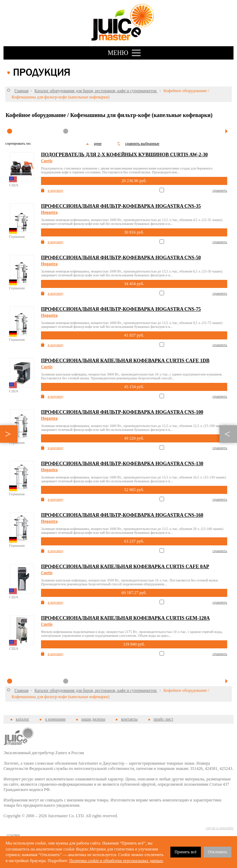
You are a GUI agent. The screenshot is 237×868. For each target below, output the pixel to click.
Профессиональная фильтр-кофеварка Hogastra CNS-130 (122, 464)
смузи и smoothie (220, 828)
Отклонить (218, 852)
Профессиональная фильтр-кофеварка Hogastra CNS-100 (122, 412)
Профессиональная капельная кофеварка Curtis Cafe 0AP (125, 567)
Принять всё (186, 852)
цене (98, 143)
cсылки (13, 835)
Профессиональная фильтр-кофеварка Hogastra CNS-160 (122, 515)
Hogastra (49, 212)
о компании (55, 719)
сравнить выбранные (142, 143)
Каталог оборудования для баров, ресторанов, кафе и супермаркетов (96, 91)
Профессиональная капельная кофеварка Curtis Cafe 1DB (125, 361)
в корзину (56, 190)
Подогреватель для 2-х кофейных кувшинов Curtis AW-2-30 (124, 155)
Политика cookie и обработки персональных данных (116, 861)
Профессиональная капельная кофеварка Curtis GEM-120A (126, 618)
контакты (129, 719)
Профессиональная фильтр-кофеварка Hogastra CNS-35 (121, 206)
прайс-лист (163, 719)
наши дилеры (93, 719)
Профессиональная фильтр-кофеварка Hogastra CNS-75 (121, 309)
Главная (21, 91)
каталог (22, 719)
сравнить (220, 190)
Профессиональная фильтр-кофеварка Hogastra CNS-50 (121, 258)
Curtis (47, 161)
